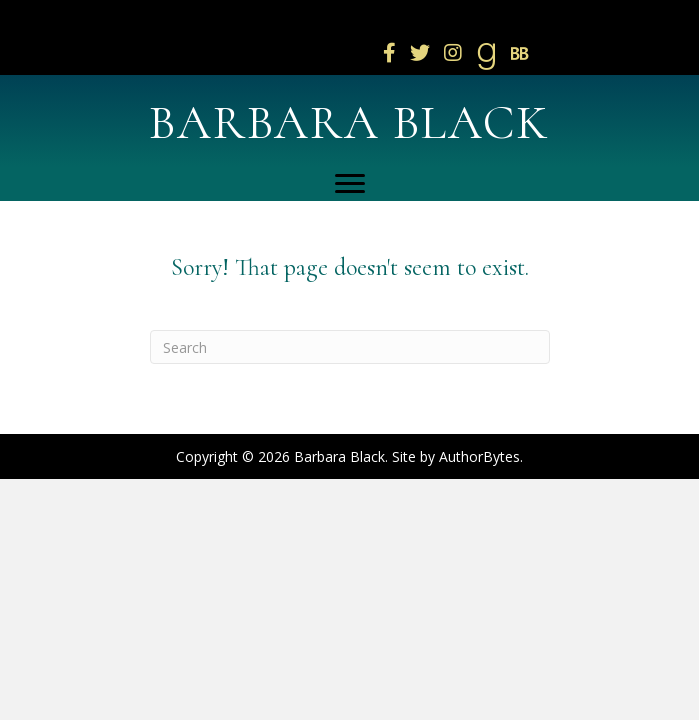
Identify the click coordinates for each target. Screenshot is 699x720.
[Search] (350, 347)
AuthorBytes (479, 456)
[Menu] (350, 184)
